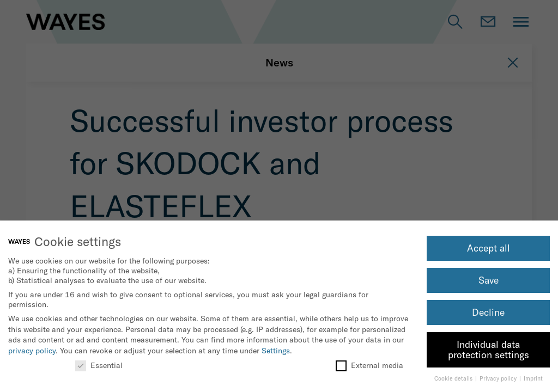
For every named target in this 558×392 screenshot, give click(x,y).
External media (369, 365)
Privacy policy (499, 378)
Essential (99, 365)
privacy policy (32, 351)
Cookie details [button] (454, 378)
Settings (276, 351)
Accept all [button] (489, 248)
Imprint (533, 378)
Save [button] (489, 280)
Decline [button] (488, 312)
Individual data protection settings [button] (489, 350)
